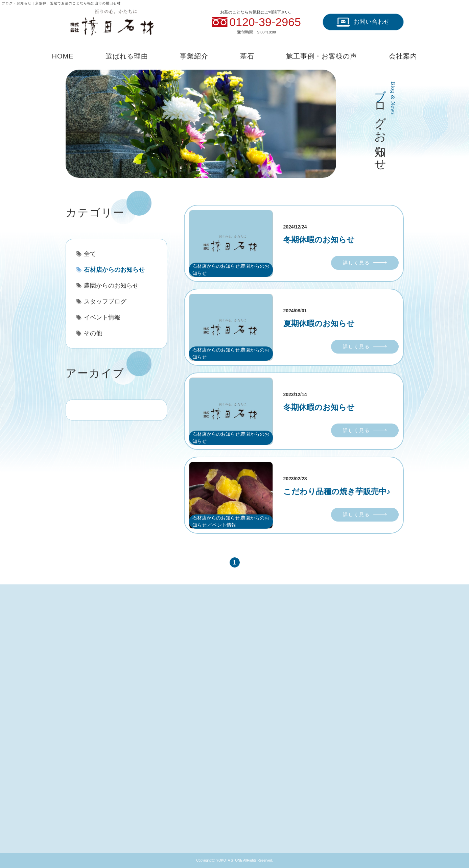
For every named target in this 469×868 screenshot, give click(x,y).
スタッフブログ (105, 302)
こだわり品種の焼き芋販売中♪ (337, 491)
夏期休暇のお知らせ (319, 323)
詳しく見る (356, 263)
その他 (93, 333)
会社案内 (403, 56)
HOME (63, 56)
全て (90, 254)
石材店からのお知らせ (114, 270)
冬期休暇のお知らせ (319, 240)
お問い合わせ (363, 22)
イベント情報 (102, 317)
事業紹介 (194, 56)
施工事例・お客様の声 (322, 56)
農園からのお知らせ (111, 286)
